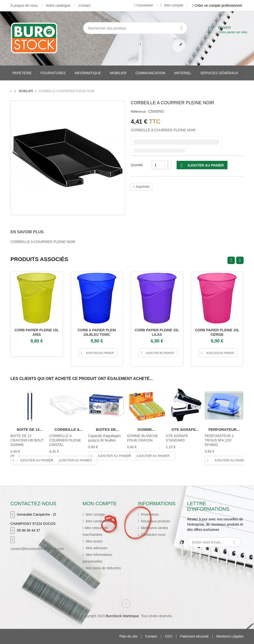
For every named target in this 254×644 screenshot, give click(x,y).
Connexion (143, 5)
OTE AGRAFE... (185, 429)
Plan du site (128, 636)
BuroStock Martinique (122, 616)
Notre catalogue (58, 5)
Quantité (137, 165)
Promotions (149, 514)
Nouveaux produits (155, 521)
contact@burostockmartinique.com (37, 549)
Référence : (139, 112)
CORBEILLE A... (69, 429)
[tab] (31, 232)
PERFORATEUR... (224, 429)
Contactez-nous (153, 535)
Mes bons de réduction (103, 568)
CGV (169, 636)
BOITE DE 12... (30, 429)
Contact (85, 5)
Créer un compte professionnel (217, 5)
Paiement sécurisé (194, 636)
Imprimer (143, 187)
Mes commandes (98, 521)
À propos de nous (24, 5)
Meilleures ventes (154, 528)
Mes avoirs (94, 541)
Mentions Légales (230, 636)
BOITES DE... (107, 429)
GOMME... (146, 429)
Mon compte (172, 5)
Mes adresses (96, 548)
